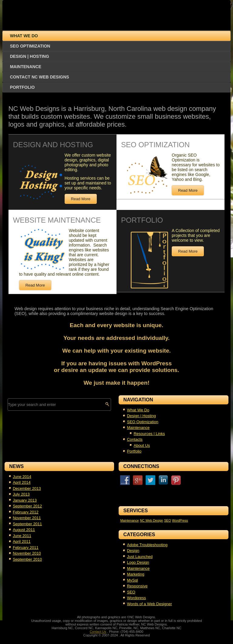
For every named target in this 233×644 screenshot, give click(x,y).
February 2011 (26, 548)
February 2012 (26, 512)
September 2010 (27, 559)
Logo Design (138, 562)
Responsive (137, 586)
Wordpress (136, 598)
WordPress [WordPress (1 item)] (180, 520)
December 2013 (27, 488)
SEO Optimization (30, 46)
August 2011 (24, 530)
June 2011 (22, 536)
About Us (142, 445)
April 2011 (22, 541)
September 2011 (27, 524)
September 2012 (27, 506)
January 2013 (25, 500)
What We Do (24, 36)
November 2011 (27, 518)
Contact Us (98, 632)
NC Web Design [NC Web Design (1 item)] (151, 520)
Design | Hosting (30, 56)
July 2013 (21, 494)
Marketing (135, 574)
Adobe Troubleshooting (147, 545)
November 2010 (27, 553)
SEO (131, 592)
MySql (132, 580)
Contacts (135, 439)
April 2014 (22, 482)
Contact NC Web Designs (40, 77)
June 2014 (22, 477)
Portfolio (22, 87)
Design (133, 551)
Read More (81, 199)
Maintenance (26, 67)
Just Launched (140, 557)
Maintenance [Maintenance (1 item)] (129, 520)
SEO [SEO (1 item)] (168, 520)
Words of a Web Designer (149, 604)
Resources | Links (149, 434)
